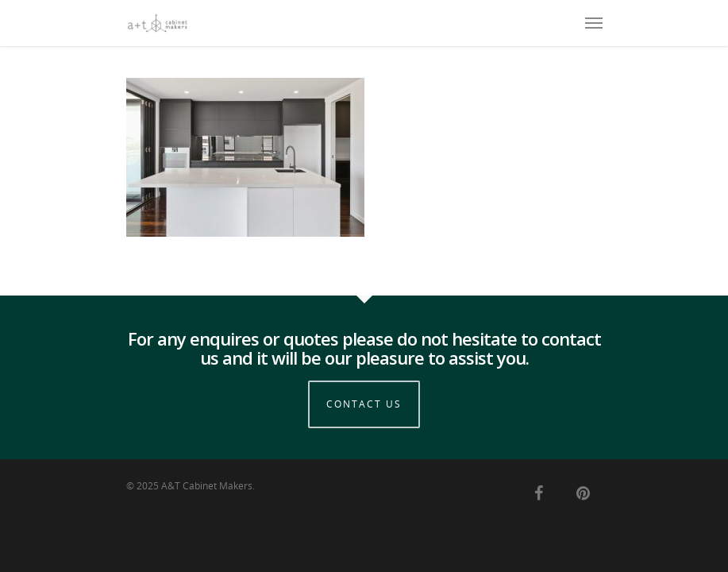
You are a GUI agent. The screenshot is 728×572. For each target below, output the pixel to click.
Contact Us (364, 404)
